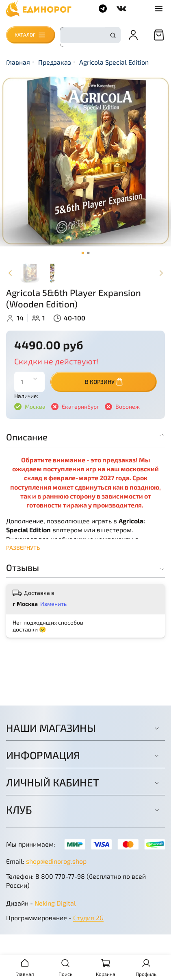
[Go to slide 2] (89, 253)
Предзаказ (55, 62)
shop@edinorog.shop (56, 861)
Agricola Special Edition (114, 62)
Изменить (53, 604)
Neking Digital (55, 903)
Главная (18, 62)
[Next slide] (161, 273)
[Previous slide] (10, 273)
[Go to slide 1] (83, 253)
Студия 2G (88, 918)
